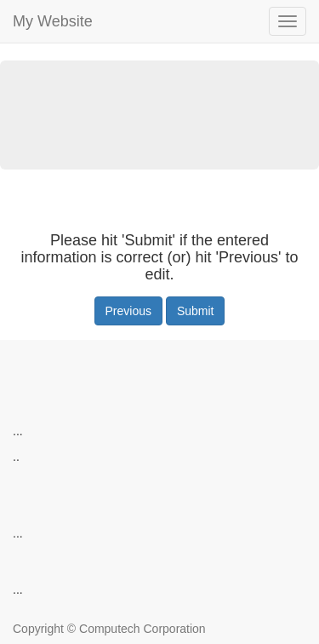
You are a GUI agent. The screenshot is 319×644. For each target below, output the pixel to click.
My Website (53, 21)
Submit (196, 311)
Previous (128, 311)
